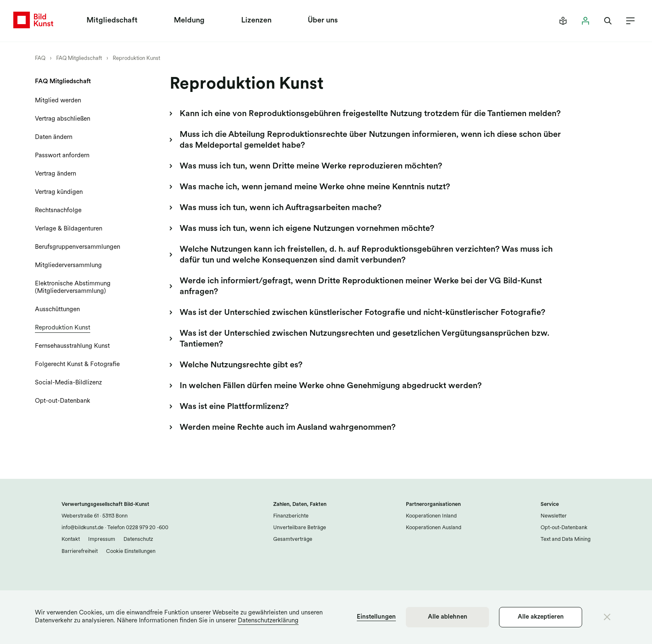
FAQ (40, 58)
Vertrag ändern (56, 174)
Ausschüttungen (57, 310)
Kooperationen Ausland (433, 528)
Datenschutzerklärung (268, 621)
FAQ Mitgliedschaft (79, 58)
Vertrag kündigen (59, 192)
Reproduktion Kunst (136, 58)
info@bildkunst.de (83, 528)
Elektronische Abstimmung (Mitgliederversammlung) (73, 288)
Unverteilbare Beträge (300, 528)
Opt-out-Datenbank (63, 401)
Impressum (102, 539)
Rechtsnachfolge (58, 211)
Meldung (189, 21)
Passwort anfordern (62, 156)
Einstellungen (376, 617)
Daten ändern (54, 137)
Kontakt (71, 539)
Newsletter (554, 516)
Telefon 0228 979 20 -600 (137, 528)
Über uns (323, 21)
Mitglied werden (58, 101)
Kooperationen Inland (431, 516)
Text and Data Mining (566, 539)
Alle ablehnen (448, 617)
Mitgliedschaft (112, 21)
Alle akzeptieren (541, 617)
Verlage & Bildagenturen (69, 229)
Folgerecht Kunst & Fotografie (77, 365)
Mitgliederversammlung (68, 266)
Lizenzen (256, 21)
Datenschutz (138, 539)
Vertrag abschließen (63, 119)
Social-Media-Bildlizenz (68, 383)
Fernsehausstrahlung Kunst (72, 346)
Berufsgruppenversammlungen (78, 247)
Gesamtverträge (293, 539)
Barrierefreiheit (80, 551)
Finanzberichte (291, 516)
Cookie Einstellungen (131, 551)
